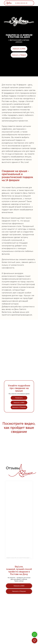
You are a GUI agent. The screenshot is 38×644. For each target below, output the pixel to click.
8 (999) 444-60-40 (21, 3)
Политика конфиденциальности (19, 625)
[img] (9, 3)
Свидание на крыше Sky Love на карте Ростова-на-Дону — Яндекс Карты (20, 558)
